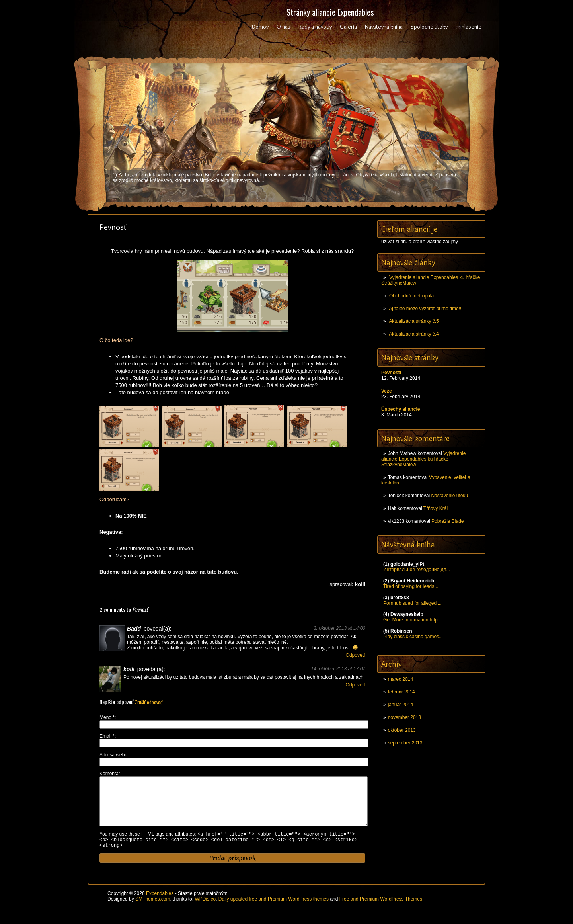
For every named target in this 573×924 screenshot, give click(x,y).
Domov (260, 27)
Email (107, 736)
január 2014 (401, 705)
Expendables (160, 906)
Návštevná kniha (384, 27)
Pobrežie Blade (447, 521)
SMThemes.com (153, 912)
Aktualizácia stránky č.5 (414, 321)
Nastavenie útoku (449, 496)
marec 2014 (401, 679)
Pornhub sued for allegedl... (412, 603)
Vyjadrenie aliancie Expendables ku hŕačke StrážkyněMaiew (423, 459)
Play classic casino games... (413, 637)
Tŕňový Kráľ (436, 508)
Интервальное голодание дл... (417, 570)
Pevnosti (391, 373)
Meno (107, 717)
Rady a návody (315, 27)
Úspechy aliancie (401, 409)
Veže (387, 391)
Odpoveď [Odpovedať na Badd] (356, 655)
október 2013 (402, 730)
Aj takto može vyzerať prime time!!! (426, 309)
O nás (284, 27)
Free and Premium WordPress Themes (381, 912)
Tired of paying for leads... (411, 586)
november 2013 (404, 717)
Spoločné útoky (429, 27)
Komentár (110, 774)
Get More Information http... (412, 620)
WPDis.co (205, 912)
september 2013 (405, 743)
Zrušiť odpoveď (149, 702)
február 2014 (401, 692)
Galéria (348, 27)
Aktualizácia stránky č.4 (414, 334)
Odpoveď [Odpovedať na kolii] (356, 685)
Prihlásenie (469, 27)
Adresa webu (113, 755)
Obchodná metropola (411, 296)
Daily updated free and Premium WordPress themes (274, 912)
